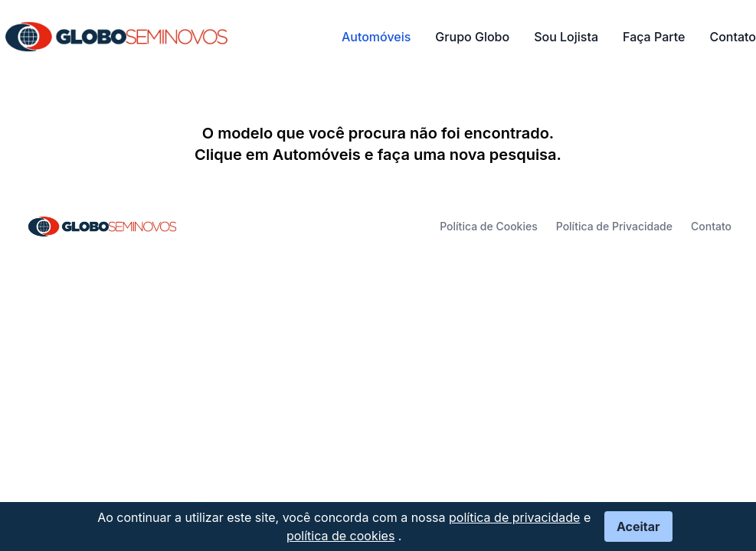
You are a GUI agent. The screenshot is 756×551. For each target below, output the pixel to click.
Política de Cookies (489, 226)
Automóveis (376, 37)
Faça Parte (654, 37)
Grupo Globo (472, 37)
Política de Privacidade (614, 226)
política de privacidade (514, 517)
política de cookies (340, 536)
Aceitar (638, 527)
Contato (733, 37)
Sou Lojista (566, 37)
